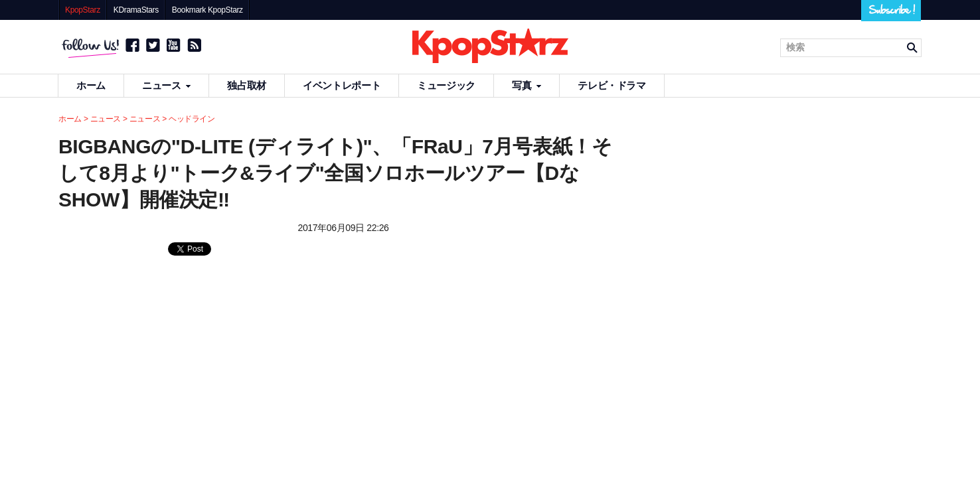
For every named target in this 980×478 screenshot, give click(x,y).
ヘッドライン (192, 119)
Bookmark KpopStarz (207, 10)
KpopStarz (83, 10)
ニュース (167, 85)
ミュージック (446, 85)
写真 (527, 85)
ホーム (91, 85)
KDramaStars (136, 10)
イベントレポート (342, 85)
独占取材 (247, 85)
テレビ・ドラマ (612, 85)
